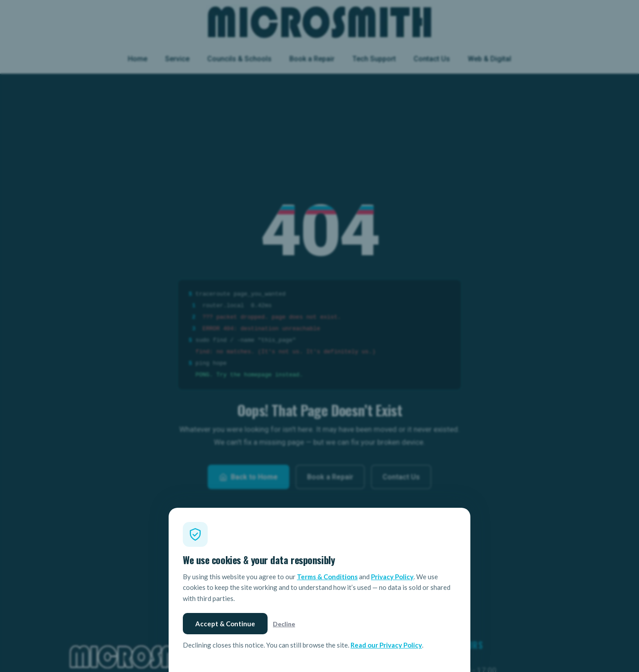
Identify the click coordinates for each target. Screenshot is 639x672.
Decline (284, 624)
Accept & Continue (225, 624)
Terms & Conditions (327, 577)
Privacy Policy (392, 577)
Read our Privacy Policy (386, 645)
